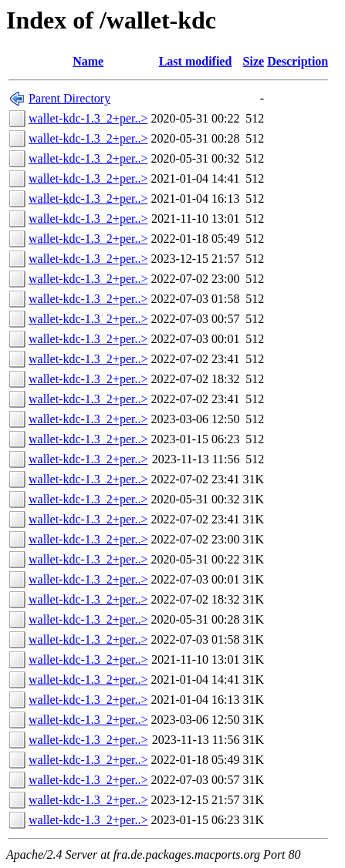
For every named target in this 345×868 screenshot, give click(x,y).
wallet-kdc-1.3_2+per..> (88, 118)
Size (254, 61)
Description (298, 61)
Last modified (196, 61)
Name (88, 61)
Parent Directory (69, 98)
